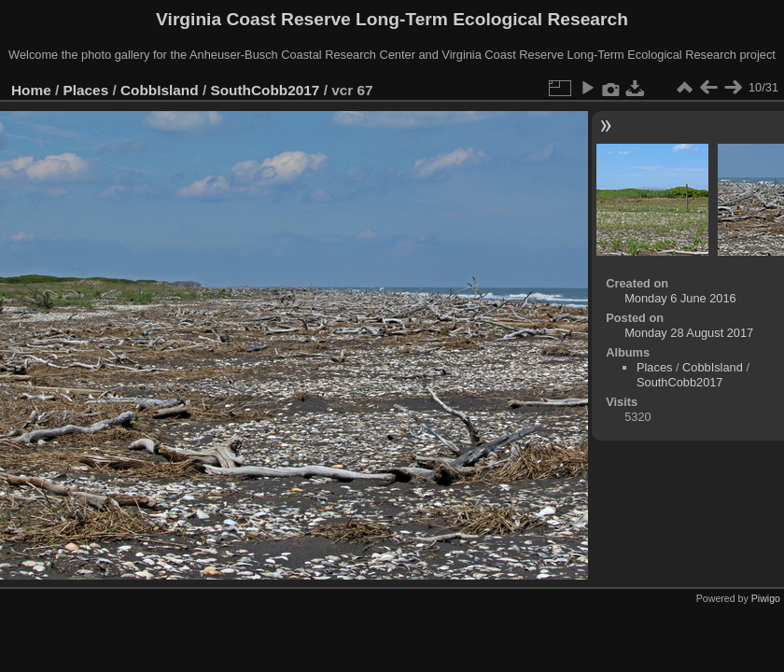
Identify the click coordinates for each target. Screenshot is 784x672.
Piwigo (766, 598)
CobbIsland (160, 90)
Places (86, 90)
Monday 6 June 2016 (680, 298)
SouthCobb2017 (265, 90)
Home (31, 90)
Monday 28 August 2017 (689, 333)
